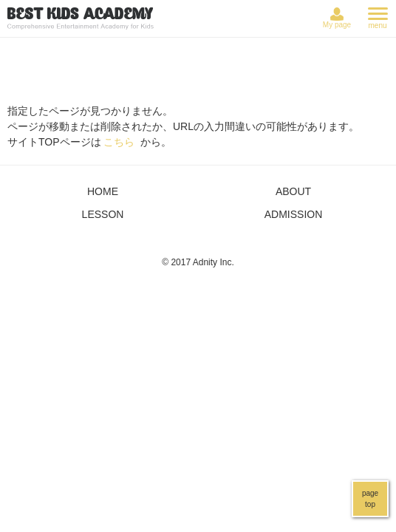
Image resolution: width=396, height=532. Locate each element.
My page (337, 25)
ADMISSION (294, 214)
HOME (103, 191)
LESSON (103, 214)
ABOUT (293, 191)
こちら (119, 142)
